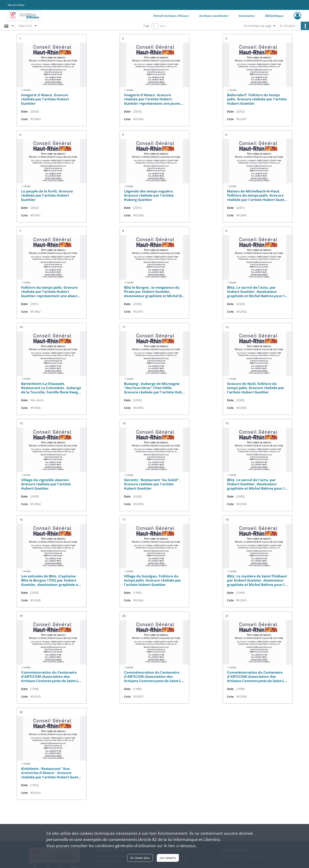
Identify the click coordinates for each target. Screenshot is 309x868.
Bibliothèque (274, 16)
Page (146, 26)
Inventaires (247, 16)
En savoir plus (140, 858)
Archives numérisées (214, 16)
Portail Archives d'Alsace (171, 16)
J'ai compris (168, 858)
